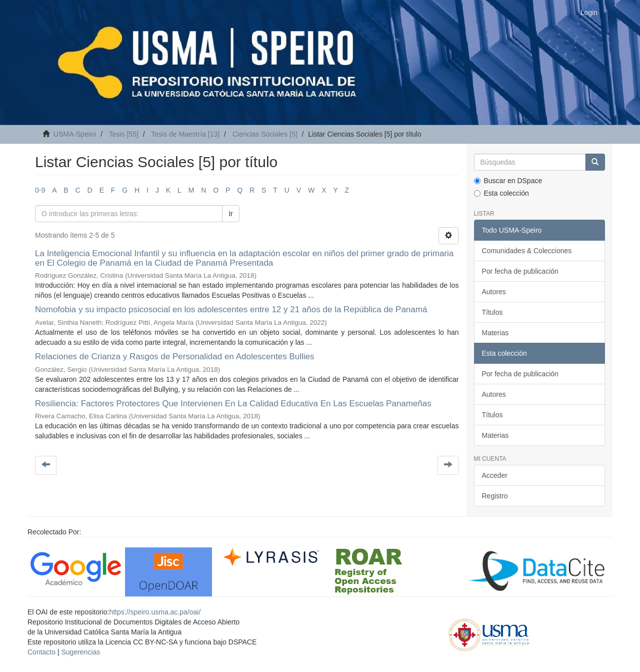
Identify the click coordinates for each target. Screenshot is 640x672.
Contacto (41, 652)
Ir (231, 214)
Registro (495, 496)
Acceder (495, 475)
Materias (495, 333)
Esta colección (501, 193)
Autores (494, 292)
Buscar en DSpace (508, 181)
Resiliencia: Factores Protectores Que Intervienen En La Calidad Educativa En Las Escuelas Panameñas (233, 404)
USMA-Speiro (75, 134)
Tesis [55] (124, 134)
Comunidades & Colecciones (527, 251)
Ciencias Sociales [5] (265, 134)
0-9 (40, 190)
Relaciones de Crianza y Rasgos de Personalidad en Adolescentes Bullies (175, 357)
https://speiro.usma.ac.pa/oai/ (155, 612)
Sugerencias (80, 652)
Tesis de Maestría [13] (185, 134)
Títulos (492, 312)
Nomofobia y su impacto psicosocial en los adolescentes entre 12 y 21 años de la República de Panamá (231, 309)
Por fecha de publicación (520, 271)
